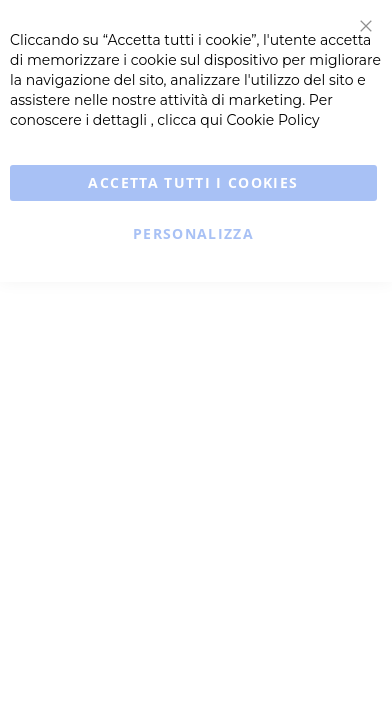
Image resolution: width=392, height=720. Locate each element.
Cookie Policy (273, 120)
